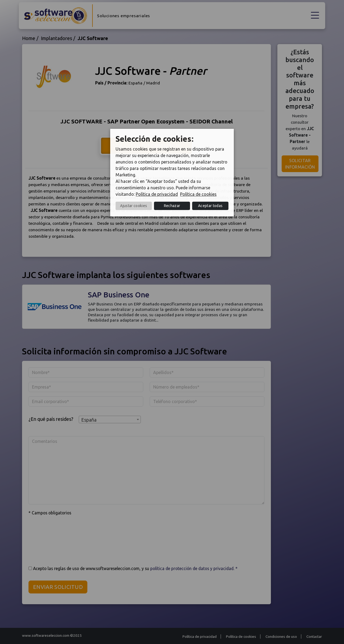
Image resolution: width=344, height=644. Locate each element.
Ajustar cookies (134, 206)
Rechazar (172, 206)
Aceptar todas (210, 206)
